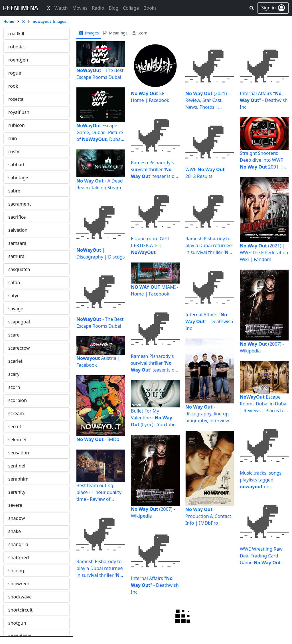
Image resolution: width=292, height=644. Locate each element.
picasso (16, 453)
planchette (20, 479)
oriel (13, 151)
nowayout (19, 34)
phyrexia (17, 440)
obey (13, 47)
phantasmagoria (26, 413)
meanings (115, 33)
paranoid (18, 335)
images (89, 33)
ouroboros (20, 191)
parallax (17, 309)
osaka (15, 165)
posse (15, 544)
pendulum (19, 348)
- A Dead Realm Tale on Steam (100, 184)
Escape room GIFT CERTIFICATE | (150, 245)
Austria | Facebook (98, 362)
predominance (24, 584)
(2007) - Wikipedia (153, 512)
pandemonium (24, 243)
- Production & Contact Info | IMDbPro (208, 516)
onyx (13, 112)
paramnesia (21, 322)
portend (17, 531)
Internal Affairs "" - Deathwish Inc (155, 585)
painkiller (18, 204)
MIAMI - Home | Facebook (155, 290)
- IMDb (98, 439)
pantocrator (21, 269)
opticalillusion (23, 138)
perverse (18, 400)
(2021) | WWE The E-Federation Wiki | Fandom (264, 253)
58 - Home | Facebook (150, 97)
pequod (17, 361)
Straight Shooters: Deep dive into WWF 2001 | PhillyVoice (261, 160)
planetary (18, 492)
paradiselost (21, 282)
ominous (18, 86)
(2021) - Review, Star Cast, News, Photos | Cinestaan (207, 100)
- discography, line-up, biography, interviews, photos (209, 414)
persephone (21, 387)
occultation (20, 73)
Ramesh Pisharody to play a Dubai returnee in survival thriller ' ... (100, 568)
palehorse (19, 217)
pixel (13, 466)
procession (20, 597)
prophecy (18, 610)
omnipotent (21, 99)
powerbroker (22, 557)
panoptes (18, 256)
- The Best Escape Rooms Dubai (100, 74)
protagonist (21, 623)
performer (19, 374)
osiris (14, 178)
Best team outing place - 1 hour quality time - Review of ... (99, 492)
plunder (17, 518)
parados (17, 296)
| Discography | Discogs (101, 253)
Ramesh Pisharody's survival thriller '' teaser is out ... (155, 170)
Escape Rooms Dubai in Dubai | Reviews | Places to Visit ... (264, 404)
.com (140, 33)
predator (18, 571)
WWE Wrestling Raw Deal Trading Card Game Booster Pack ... (262, 556)
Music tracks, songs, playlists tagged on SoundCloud (261, 480)
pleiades (17, 505)
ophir (14, 125)
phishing (18, 426)
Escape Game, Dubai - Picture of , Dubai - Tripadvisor (101, 133)
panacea (17, 230)
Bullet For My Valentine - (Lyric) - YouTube (153, 418)
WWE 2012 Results (205, 173)
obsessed (18, 60)
